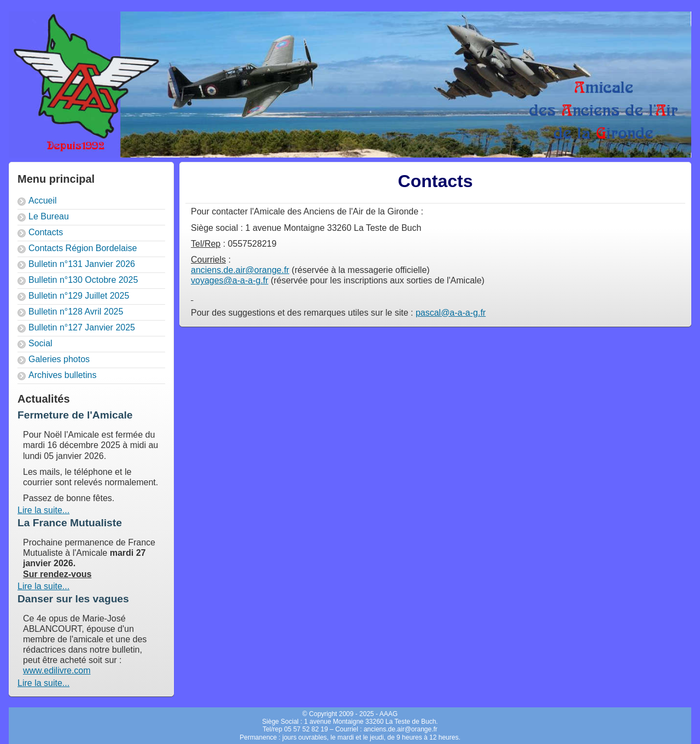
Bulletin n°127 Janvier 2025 (82, 327)
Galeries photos (59, 359)
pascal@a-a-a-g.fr (451, 313)
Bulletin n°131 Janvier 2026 (82, 264)
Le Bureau (49, 216)
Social (40, 343)
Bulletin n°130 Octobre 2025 (83, 280)
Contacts (46, 232)
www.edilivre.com (57, 670)
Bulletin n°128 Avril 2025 (76, 312)
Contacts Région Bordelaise (83, 248)
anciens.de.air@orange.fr (240, 270)
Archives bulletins (63, 375)
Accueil (43, 200)
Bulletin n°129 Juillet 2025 (79, 296)
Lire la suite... (43, 510)
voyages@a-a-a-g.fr (230, 280)
